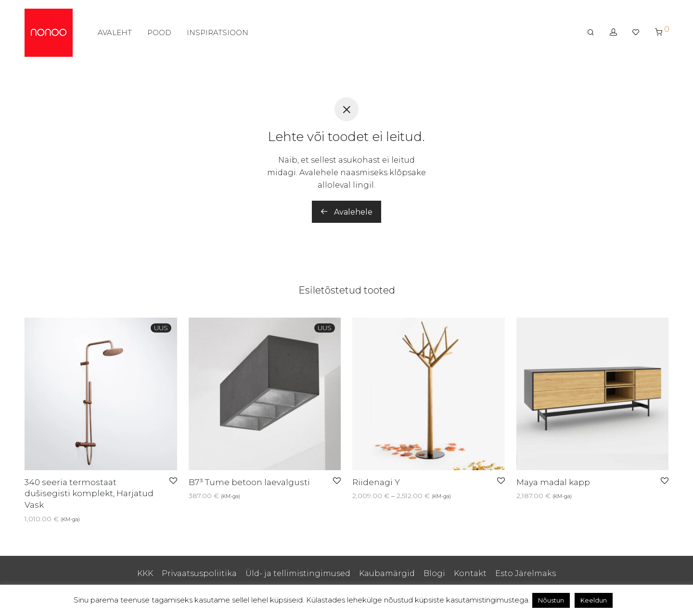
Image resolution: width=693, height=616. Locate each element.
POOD (159, 32)
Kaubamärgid (387, 573)
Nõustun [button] (551, 600)
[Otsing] (591, 32)
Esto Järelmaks (526, 573)
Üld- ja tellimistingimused (298, 573)
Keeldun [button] (594, 600)
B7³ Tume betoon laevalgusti (249, 482)
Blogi (434, 573)
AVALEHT (115, 32)
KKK (145, 573)
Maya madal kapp (553, 482)
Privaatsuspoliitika (199, 573)
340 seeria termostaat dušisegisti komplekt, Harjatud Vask (89, 494)
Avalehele (346, 212)
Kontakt (470, 573)
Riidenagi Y (376, 482)
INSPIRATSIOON (218, 32)
